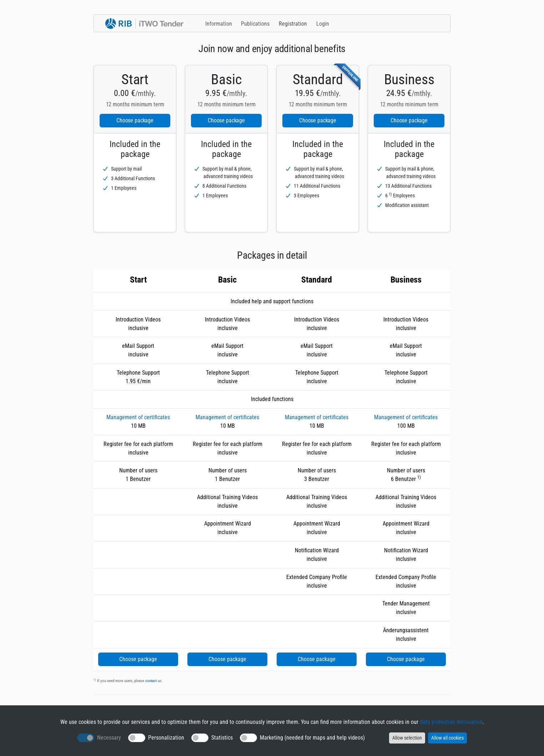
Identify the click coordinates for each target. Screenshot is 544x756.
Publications (255, 24)
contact (151, 681)
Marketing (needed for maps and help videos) (312, 738)
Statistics (222, 738)
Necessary (109, 738)
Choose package (135, 120)
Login (323, 24)
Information (219, 24)
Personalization (166, 738)
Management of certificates (138, 417)
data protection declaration (451, 722)
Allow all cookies (447, 738)
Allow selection (407, 738)
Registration (293, 24)
